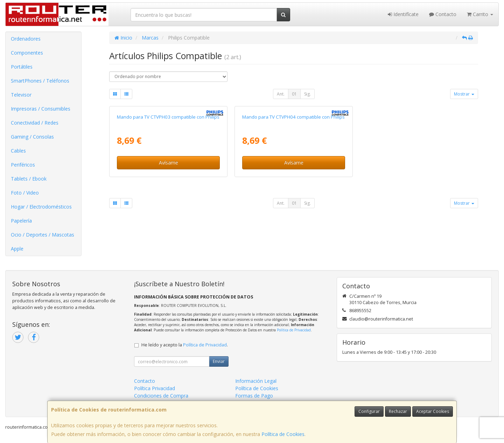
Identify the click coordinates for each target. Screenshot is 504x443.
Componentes (27, 53)
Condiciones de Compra (161, 396)
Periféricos (23, 165)
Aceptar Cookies (433, 411)
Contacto (443, 14)
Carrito (480, 14)
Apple (17, 249)
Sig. (307, 94)
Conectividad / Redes (35, 123)
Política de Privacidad (294, 330)
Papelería (21, 221)
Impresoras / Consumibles (41, 109)
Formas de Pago (254, 396)
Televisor (21, 95)
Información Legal (256, 381)
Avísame (169, 163)
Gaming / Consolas (32, 137)
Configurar (369, 411)
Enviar (219, 361)
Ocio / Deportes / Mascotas (43, 235)
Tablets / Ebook (29, 179)
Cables (18, 151)
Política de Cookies (283, 434)
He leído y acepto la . (185, 345)
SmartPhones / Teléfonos (40, 81)
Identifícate (403, 14)
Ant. (281, 94)
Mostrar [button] (464, 94)
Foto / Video (25, 193)
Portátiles (22, 67)
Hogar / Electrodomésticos (41, 207)
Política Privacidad (155, 388)
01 (294, 94)
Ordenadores (26, 39)
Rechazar (398, 411)
